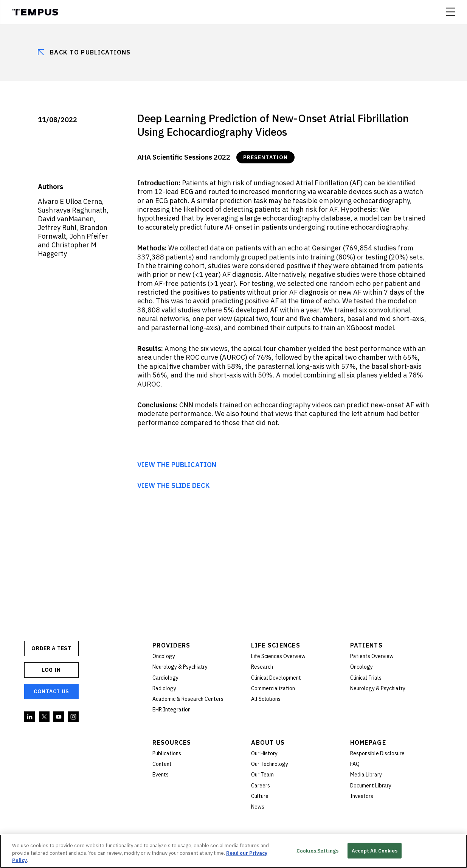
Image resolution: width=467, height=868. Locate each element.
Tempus (35, 12)
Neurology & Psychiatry (180, 667)
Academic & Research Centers (188, 699)
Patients (366, 645)
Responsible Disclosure (377, 753)
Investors (362, 796)
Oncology (164, 656)
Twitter (45, 717)
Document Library (371, 786)
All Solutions (266, 699)
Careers (261, 786)
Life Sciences (276, 645)
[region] (234, 851)
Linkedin (30, 717)
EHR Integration (171, 710)
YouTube (59, 717)
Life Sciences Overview (278, 656)
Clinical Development (276, 678)
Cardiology (165, 678)
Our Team (262, 775)
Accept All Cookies (375, 850)
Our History (264, 753)
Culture (260, 796)
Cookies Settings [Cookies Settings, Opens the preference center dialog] (317, 850)
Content (162, 764)
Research (262, 667)
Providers (171, 645)
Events (161, 775)
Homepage (368, 742)
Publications (167, 753)
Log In (51, 670)
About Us (268, 742)
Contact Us (51, 691)
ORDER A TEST (51, 648)
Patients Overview (372, 656)
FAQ (355, 764)
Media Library (366, 775)
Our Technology (270, 764)
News (258, 807)
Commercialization (273, 688)
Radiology (164, 688)
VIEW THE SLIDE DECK (174, 485)
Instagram (74, 717)
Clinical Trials (366, 678)
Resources (172, 742)
